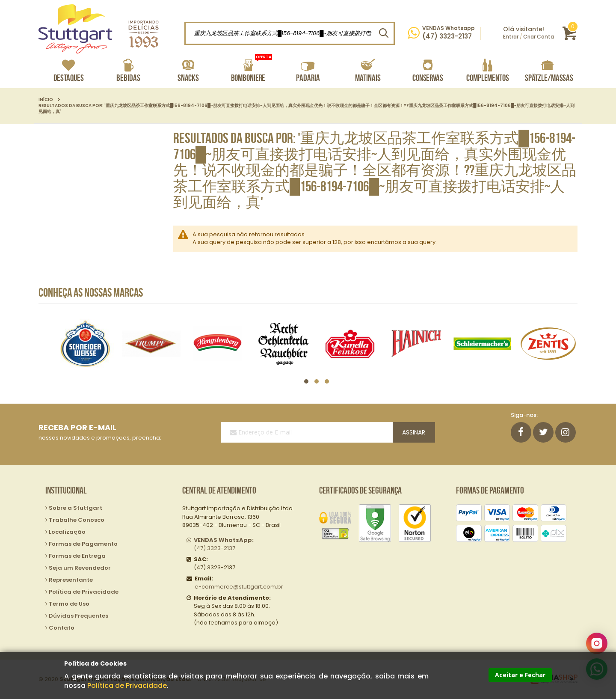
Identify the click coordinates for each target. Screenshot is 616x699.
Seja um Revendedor (80, 568)
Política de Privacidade (127, 686)
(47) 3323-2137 (224, 544)
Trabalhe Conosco (77, 520)
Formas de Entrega (77, 556)
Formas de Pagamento (83, 544)
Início (46, 100)
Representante (71, 580)
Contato (62, 628)
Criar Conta (539, 37)
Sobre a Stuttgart (76, 508)
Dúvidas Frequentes (78, 616)
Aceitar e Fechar (520, 675)
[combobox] (290, 33)
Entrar (511, 37)
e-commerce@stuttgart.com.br (239, 587)
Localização (67, 532)
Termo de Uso (69, 604)
